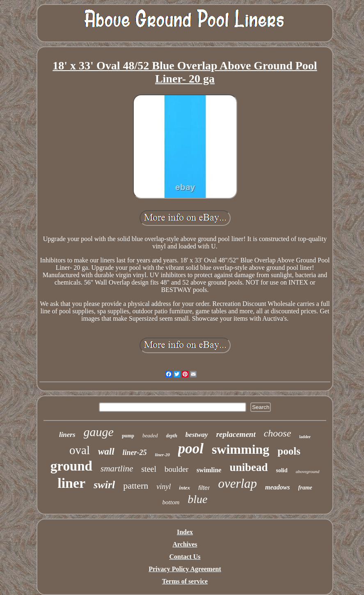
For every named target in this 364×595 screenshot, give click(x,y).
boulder (176, 469)
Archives (185, 544)
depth (172, 436)
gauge (99, 432)
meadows (277, 487)
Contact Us (185, 557)
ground (71, 466)
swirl (104, 485)
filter (204, 488)
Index (185, 532)
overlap (237, 484)
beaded (150, 435)
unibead (248, 467)
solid (282, 470)
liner (71, 483)
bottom (171, 502)
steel (149, 469)
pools (289, 451)
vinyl (164, 487)
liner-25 (135, 453)
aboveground (308, 471)
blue (197, 499)
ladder (305, 437)
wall (106, 451)
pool (191, 449)
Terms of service (185, 581)
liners (67, 435)
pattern (136, 486)
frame (305, 488)
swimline (209, 470)
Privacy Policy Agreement (185, 569)
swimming (240, 449)
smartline (117, 469)
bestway (197, 435)
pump (128, 436)
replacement (236, 434)
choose (278, 433)
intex (184, 488)
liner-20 (163, 455)
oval (80, 450)
